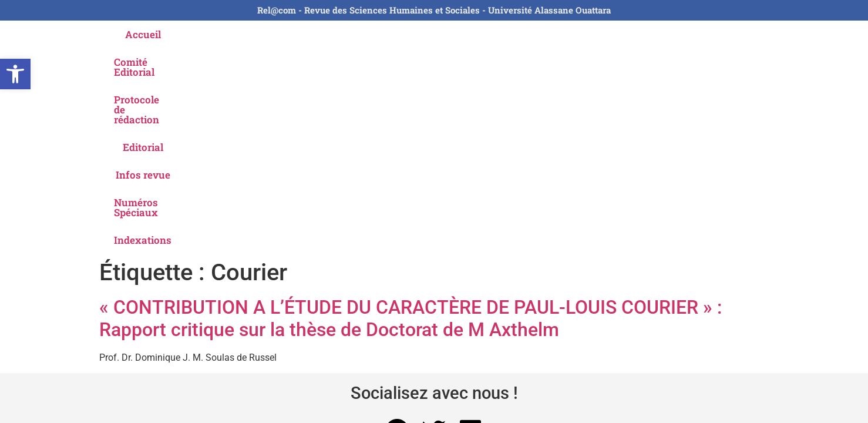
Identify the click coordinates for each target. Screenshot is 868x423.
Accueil (168, 34)
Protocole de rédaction (351, 34)
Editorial (442, 34)
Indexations (689, 34)
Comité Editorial (242, 34)
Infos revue (507, 34)
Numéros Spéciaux (597, 34)
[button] (15, 74)
